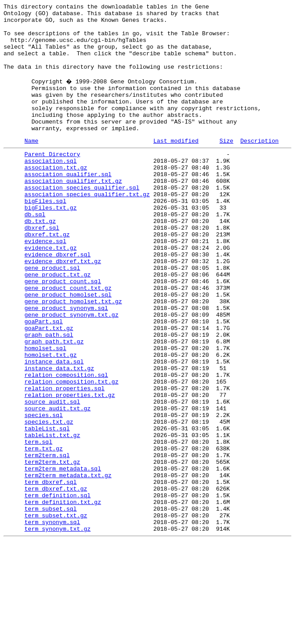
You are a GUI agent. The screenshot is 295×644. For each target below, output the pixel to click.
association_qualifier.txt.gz (73, 213)
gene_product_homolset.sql (68, 349)
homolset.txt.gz (51, 421)
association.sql (51, 189)
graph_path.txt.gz (54, 405)
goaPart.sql (44, 381)
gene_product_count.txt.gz (68, 341)
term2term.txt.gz (52, 550)
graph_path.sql (49, 397)
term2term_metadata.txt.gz (68, 566)
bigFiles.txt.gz (51, 245)
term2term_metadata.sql (63, 558)
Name (31, 166)
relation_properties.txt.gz (70, 470)
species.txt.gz (49, 502)
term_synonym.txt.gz (58, 630)
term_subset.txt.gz (56, 614)
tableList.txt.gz (52, 518)
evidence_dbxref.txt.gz (63, 309)
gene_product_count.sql (63, 333)
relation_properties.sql (64, 462)
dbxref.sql (42, 269)
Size (226, 166)
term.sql (38, 526)
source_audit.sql (52, 478)
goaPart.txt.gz (49, 389)
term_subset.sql (51, 606)
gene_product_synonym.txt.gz (72, 373)
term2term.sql (47, 542)
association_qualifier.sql (68, 205)
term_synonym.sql (52, 622)
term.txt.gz (44, 534)
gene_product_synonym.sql (66, 365)
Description (259, 166)
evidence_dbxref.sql (58, 301)
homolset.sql (46, 413)
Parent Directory (52, 181)
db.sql (35, 253)
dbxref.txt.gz (47, 277)
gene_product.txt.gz (58, 325)
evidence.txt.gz (51, 293)
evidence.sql (46, 285)
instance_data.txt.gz (59, 438)
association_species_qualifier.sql (82, 221)
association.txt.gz (56, 197)
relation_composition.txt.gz (72, 454)
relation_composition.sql (66, 446)
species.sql (44, 494)
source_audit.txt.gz (58, 486)
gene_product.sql (52, 317)
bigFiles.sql (46, 237)
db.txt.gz (40, 261)
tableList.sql (47, 510)
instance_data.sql (54, 429)
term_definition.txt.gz (63, 598)
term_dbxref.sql (51, 574)
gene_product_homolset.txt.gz (73, 357)
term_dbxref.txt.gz (56, 582)
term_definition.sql (58, 590)
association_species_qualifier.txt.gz (87, 229)
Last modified (176, 166)
